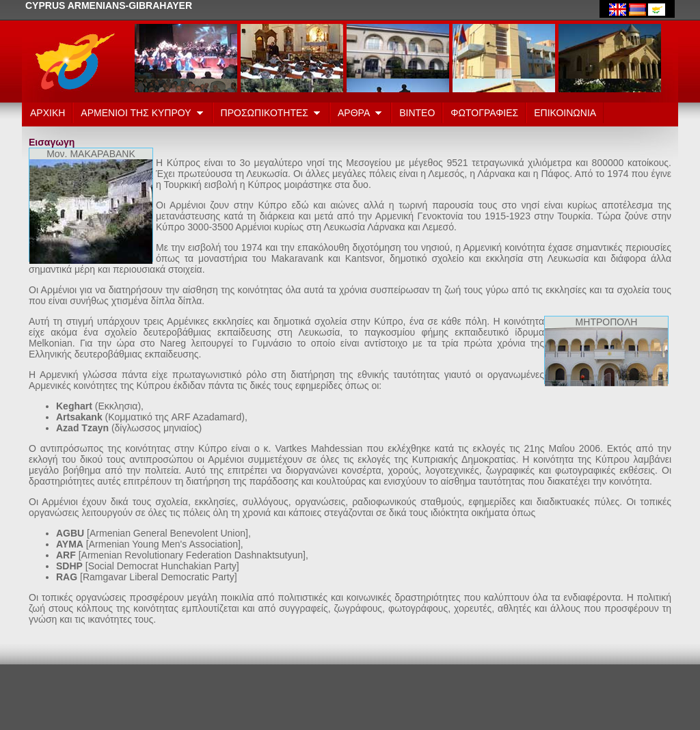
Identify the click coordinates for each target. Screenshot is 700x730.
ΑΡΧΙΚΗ (48, 113)
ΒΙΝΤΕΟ (417, 113)
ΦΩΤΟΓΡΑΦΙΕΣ (484, 113)
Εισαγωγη (52, 142)
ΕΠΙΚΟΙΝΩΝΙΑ (565, 113)
